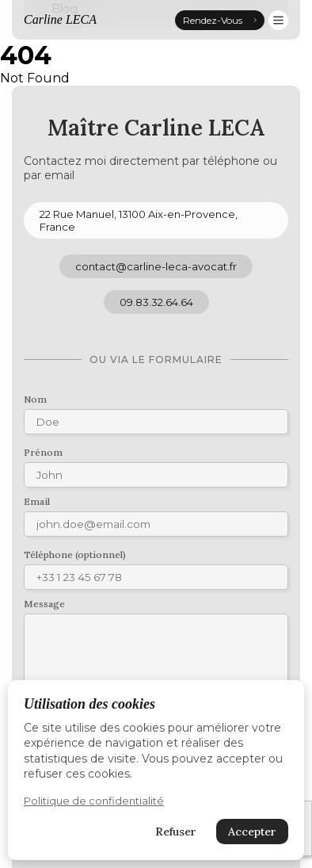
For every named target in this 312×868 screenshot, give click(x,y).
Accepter (252, 832)
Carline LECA (60, 19)
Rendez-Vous (220, 20)
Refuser (176, 832)
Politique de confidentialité (94, 801)
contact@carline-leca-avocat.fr (156, 266)
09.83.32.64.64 (156, 302)
